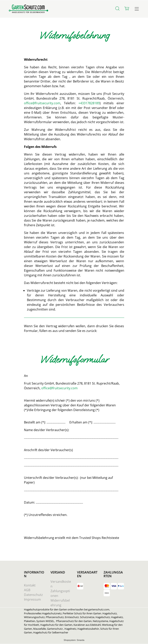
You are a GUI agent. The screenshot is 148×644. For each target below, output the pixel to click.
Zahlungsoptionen (60, 593)
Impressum (32, 599)
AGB (27, 590)
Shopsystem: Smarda (74, 640)
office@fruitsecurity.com (42, 103)
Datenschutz (33, 595)
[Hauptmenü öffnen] (137, 9)
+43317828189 (89, 103)
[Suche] (117, 9)
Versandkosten (61, 584)
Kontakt (30, 585)
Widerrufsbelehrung (60, 603)
